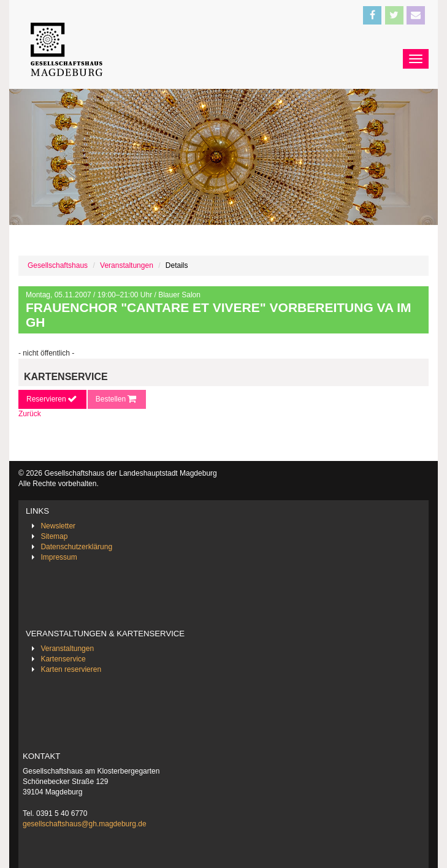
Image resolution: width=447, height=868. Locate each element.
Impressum (59, 557)
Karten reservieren (71, 669)
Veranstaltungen (127, 265)
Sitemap (54, 536)
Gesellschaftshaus (58, 265)
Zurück (30, 414)
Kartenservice (63, 659)
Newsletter (58, 526)
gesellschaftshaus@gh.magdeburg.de (85, 824)
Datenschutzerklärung (76, 547)
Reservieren (52, 399)
